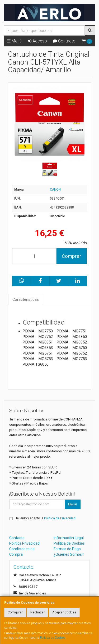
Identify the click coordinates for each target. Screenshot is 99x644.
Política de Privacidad (60, 518)
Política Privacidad (24, 543)
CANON (55, 190)
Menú (14, 41)
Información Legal (69, 538)
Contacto (64, 41)
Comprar (72, 256)
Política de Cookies (53, 638)
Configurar (15, 612)
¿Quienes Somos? (69, 554)
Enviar (73, 504)
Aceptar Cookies (64, 612)
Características (26, 299)
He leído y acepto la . (46, 518)
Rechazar (37, 612)
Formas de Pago (67, 549)
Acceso (37, 41)
